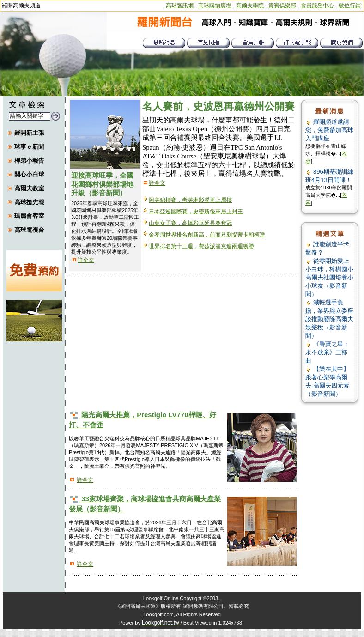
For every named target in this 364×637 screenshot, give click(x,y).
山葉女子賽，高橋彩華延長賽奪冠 (190, 223)
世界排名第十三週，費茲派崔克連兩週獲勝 (201, 246)
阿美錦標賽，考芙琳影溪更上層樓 (190, 200)
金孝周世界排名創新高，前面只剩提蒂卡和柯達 (207, 235)
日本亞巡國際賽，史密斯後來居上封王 (196, 212)
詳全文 (86, 260)
